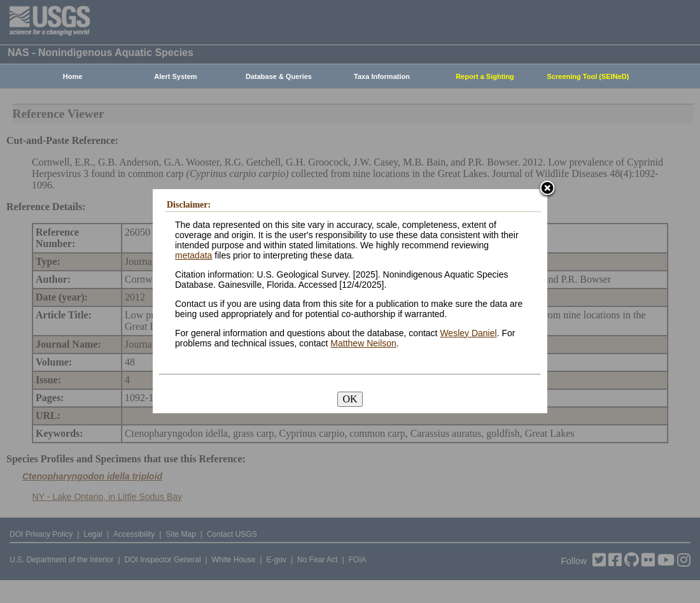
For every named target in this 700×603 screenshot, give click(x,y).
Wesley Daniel (468, 333)
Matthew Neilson (363, 343)
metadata (193, 255)
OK (350, 399)
